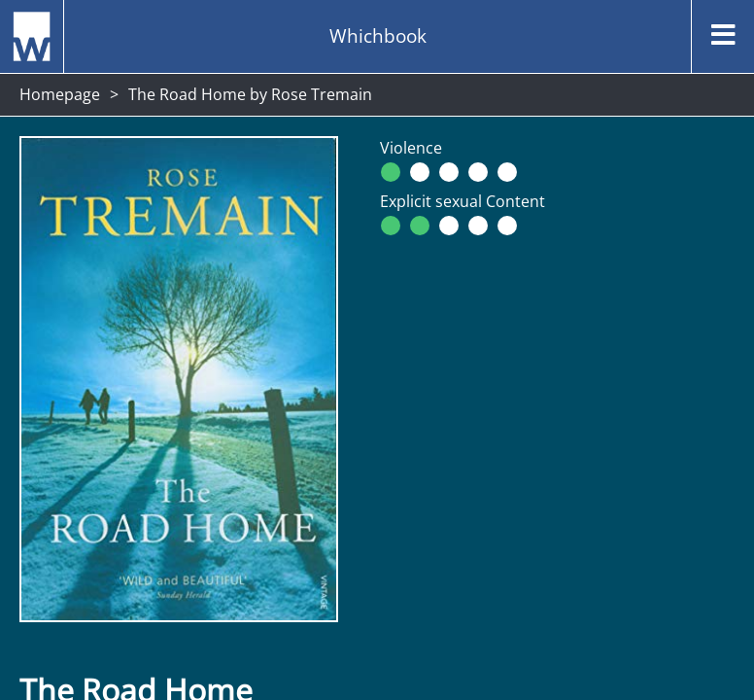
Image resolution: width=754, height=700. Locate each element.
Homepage (60, 94)
